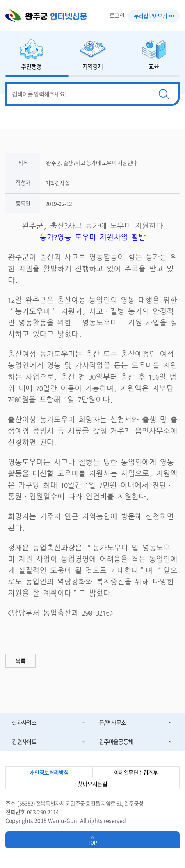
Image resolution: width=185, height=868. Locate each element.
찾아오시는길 (92, 784)
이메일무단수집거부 (136, 772)
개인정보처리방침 (49, 772)
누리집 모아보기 (154, 16)
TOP (92, 843)
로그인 (117, 15)
